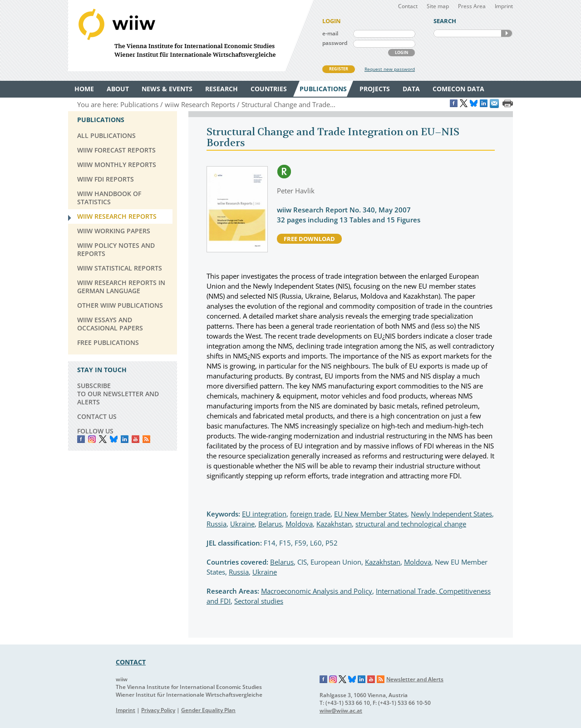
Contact (408, 6)
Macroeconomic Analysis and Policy (317, 591)
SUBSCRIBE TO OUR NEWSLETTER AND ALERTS (118, 394)
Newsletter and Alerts (415, 679)
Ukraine (242, 524)
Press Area (472, 6)
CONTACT (131, 662)
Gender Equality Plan (208, 710)
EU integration (264, 514)
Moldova (299, 524)
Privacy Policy (158, 710)
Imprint (504, 6)
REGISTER (339, 69)
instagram (92, 439)
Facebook (81, 439)
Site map (438, 6)
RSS (146, 439)
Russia (217, 524)
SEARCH (507, 33)
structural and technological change (411, 524)
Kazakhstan (334, 524)
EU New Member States (371, 514)
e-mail (330, 33)
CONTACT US (97, 416)
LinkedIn (125, 439)
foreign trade (310, 514)
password (335, 43)
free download (309, 239)
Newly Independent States (451, 514)
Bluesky (114, 439)
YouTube (135, 439)
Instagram (333, 679)
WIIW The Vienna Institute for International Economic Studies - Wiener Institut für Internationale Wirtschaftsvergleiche (191, 36)
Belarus (270, 524)
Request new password (390, 69)
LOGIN (401, 52)
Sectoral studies (259, 601)
